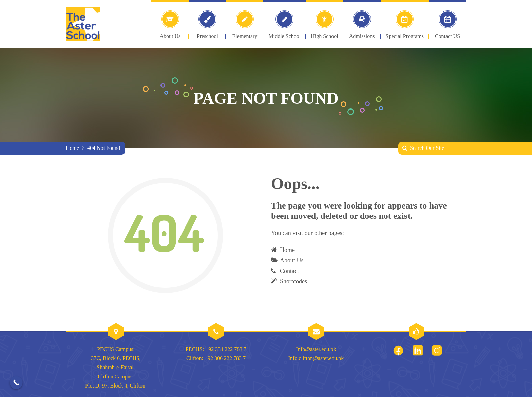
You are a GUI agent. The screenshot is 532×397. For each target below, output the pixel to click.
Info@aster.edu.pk (316, 349)
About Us (292, 260)
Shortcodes (293, 281)
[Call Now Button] (16, 383)
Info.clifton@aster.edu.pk (316, 358)
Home (72, 148)
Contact (289, 271)
